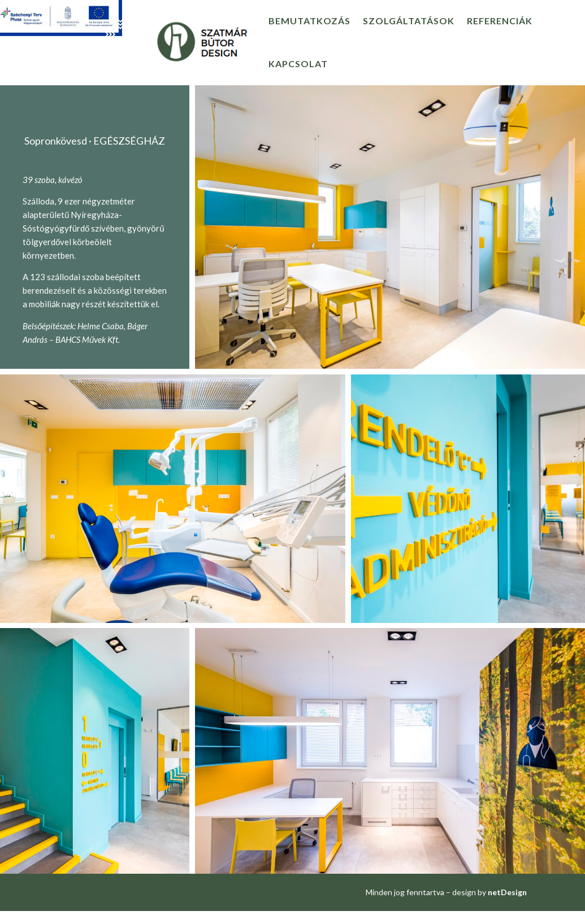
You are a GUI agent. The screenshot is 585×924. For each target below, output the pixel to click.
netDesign (507, 892)
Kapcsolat (298, 64)
